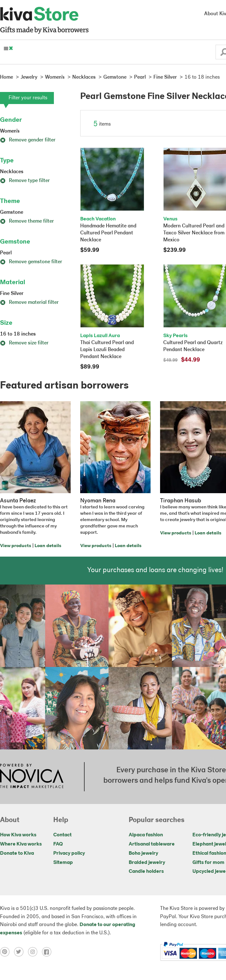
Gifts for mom (208, 863)
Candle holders (146, 872)
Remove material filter (29, 303)
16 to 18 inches (18, 334)
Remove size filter (24, 343)
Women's (10, 131)
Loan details (48, 546)
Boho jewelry (143, 853)
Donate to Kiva (17, 853)
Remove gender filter (28, 140)
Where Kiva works (21, 844)
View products (16, 546)
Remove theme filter (27, 221)
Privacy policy (69, 853)
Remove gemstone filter (31, 262)
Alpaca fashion (146, 835)
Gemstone (12, 212)
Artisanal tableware (152, 844)
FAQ (58, 844)
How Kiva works (18, 835)
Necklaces (12, 172)
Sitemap (63, 863)
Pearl (6, 253)
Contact (62, 835)
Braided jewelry (147, 863)
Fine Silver (12, 294)
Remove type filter (25, 181)
